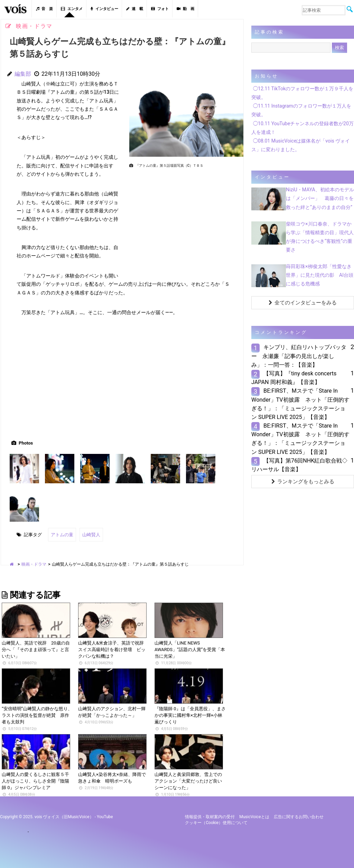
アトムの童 (62, 534)
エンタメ (72, 9)
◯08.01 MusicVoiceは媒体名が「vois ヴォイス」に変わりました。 (301, 145)
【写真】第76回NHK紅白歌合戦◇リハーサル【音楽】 (299, 465)
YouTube (105, 816)
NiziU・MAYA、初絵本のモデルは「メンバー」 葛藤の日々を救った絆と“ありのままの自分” (320, 198)
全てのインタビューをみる (303, 303)
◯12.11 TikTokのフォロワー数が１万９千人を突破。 (302, 93)
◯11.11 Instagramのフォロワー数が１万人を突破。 (301, 110)
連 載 (135, 9)
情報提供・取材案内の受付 (210, 816)
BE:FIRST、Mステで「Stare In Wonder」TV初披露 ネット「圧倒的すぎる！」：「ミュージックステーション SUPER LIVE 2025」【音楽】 (300, 404)
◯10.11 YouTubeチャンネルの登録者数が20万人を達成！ (302, 128)
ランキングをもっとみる (303, 482)
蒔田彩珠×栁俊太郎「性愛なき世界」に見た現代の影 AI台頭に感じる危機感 (320, 275)
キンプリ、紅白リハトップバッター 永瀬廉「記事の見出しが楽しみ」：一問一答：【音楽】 (299, 356)
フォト (160, 9)
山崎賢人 (91, 534)
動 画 (185, 9)
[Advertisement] (184, 219)
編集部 (23, 74)
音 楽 (44, 9)
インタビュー (104, 9)
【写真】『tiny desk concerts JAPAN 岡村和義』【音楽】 (294, 378)
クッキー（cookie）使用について (216, 822)
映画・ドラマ (34, 564)
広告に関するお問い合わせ (299, 816)
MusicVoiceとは (254, 816)
